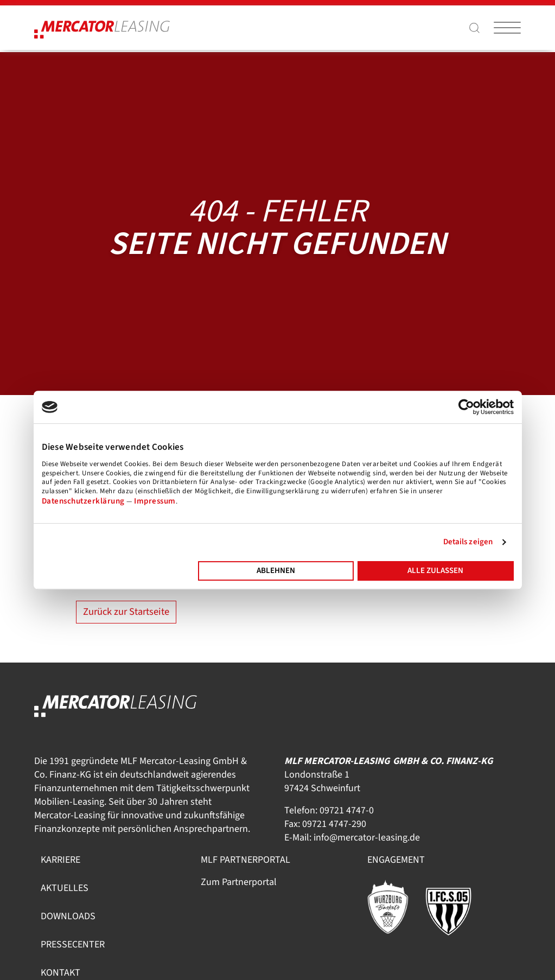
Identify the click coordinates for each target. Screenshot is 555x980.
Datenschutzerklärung (83, 501)
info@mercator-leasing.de (367, 838)
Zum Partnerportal (239, 882)
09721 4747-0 (347, 810)
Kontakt (60, 973)
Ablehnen (276, 571)
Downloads (68, 916)
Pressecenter (73, 944)
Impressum (155, 501)
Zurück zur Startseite (126, 612)
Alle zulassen (435, 571)
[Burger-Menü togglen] (507, 28)
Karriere (60, 860)
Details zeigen (468, 542)
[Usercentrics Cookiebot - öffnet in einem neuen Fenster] (466, 407)
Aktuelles (65, 888)
